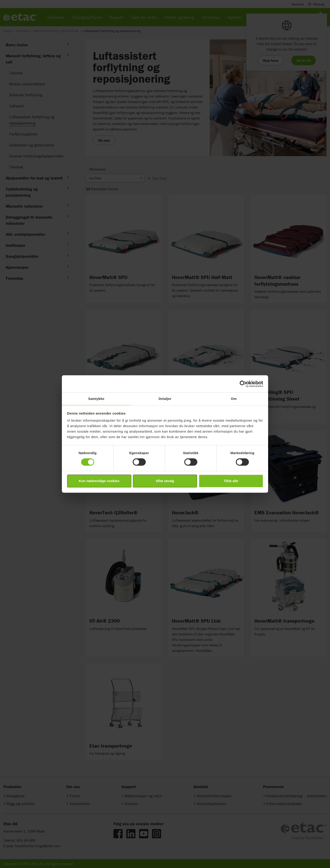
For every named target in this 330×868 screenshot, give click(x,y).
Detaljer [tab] (165, 399)
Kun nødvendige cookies (99, 481)
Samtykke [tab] (96, 399)
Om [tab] (234, 399)
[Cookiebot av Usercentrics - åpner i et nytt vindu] (243, 384)
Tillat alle (231, 481)
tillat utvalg (165, 481)
